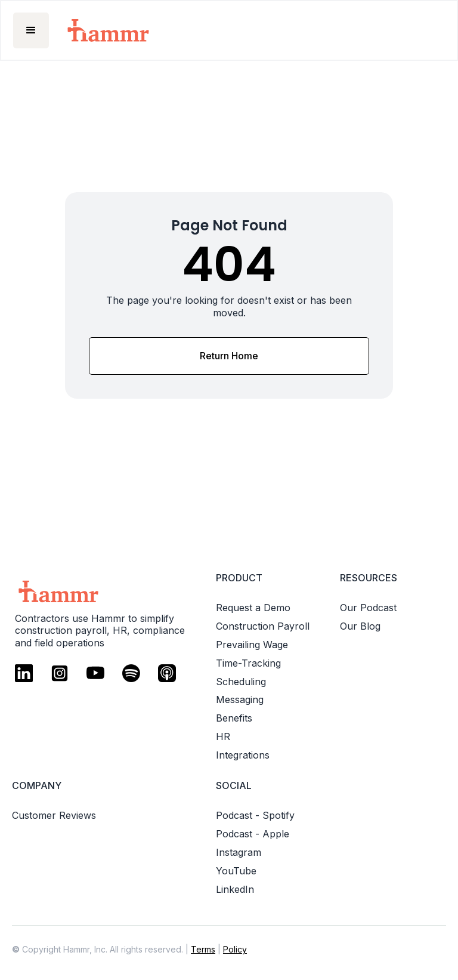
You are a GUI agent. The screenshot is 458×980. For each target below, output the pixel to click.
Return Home (229, 356)
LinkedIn (235, 889)
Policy (235, 949)
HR (223, 736)
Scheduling (241, 682)
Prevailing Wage (252, 645)
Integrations (243, 755)
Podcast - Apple (253, 834)
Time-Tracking (248, 663)
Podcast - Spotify (255, 815)
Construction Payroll (263, 626)
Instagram (239, 852)
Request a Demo (253, 608)
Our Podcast (368, 608)
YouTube (236, 871)
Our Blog (360, 626)
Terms (203, 949)
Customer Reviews (54, 815)
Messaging (240, 699)
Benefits (234, 718)
